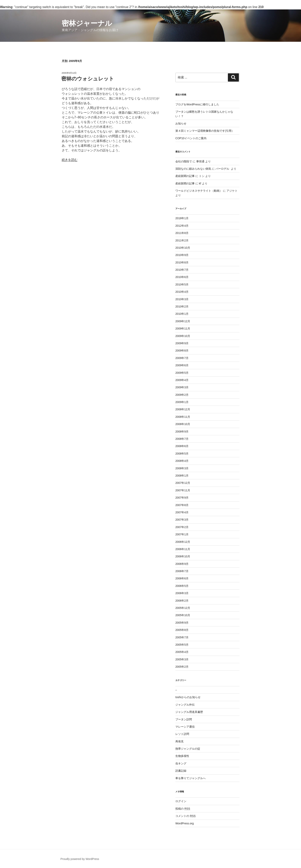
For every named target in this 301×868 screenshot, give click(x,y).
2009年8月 (182, 351)
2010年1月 (182, 314)
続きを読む (70, 160)
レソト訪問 (182, 734)
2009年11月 (183, 329)
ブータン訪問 (184, 719)
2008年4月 (182, 461)
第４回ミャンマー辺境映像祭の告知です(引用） (205, 131)
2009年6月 (182, 365)
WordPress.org (185, 823)
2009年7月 (182, 358)
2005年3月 (182, 659)
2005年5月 (182, 645)
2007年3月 (182, 520)
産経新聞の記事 (185, 176)
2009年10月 (183, 336)
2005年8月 (182, 630)
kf (200, 183)
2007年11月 (183, 490)
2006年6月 (182, 578)
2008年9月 (182, 432)
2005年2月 (182, 667)
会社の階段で (184, 161)
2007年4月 (182, 512)
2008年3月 (182, 468)
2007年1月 (182, 534)
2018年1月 (182, 218)
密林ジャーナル (87, 23)
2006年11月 (183, 549)
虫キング (181, 763)
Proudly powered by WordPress (80, 859)
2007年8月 (182, 505)
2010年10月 (183, 248)
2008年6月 (182, 446)
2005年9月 (182, 623)
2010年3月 (182, 299)
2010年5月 (182, 284)
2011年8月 (182, 233)
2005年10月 (183, 615)
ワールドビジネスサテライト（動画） (199, 191)
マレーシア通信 (185, 727)
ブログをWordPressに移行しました (197, 104)
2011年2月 (182, 240)
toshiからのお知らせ (188, 697)
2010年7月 (182, 270)
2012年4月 (182, 226)
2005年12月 (183, 608)
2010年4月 (182, 292)
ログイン (181, 801)
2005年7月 (182, 637)
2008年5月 (182, 454)
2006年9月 (182, 564)
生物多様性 (182, 756)
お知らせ (181, 123)
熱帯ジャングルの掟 (188, 749)
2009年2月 (182, 395)
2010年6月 (182, 277)
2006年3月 (182, 593)
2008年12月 (183, 409)
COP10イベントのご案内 (191, 138)
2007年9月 (182, 498)
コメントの (185, 816)
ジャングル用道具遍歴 (189, 712)
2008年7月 (182, 439)
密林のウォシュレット (88, 79)
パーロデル (223, 169)
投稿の (183, 809)
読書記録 (181, 771)
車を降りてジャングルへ (191, 778)
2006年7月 (182, 571)
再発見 (179, 741)
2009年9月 (182, 343)
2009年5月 (182, 373)
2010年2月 (182, 307)
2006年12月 (183, 542)
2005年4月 (182, 652)
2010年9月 (182, 255)
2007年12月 (183, 483)
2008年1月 (182, 476)
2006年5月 (182, 586)
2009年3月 (182, 387)
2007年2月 (182, 527)
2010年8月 (182, 262)
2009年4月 (182, 380)
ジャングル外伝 (185, 705)
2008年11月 (183, 417)
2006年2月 (182, 601)
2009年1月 (182, 402)
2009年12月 (183, 321)
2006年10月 (183, 556)
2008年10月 (183, 424)
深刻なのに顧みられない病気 (193, 169)
